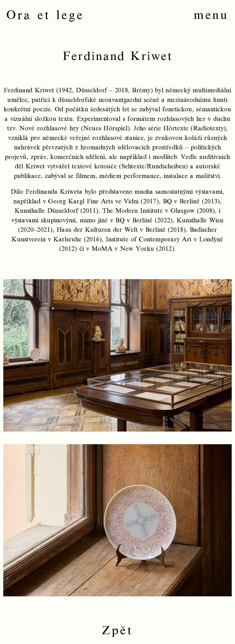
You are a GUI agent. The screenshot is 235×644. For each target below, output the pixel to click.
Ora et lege (45, 15)
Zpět (117, 631)
